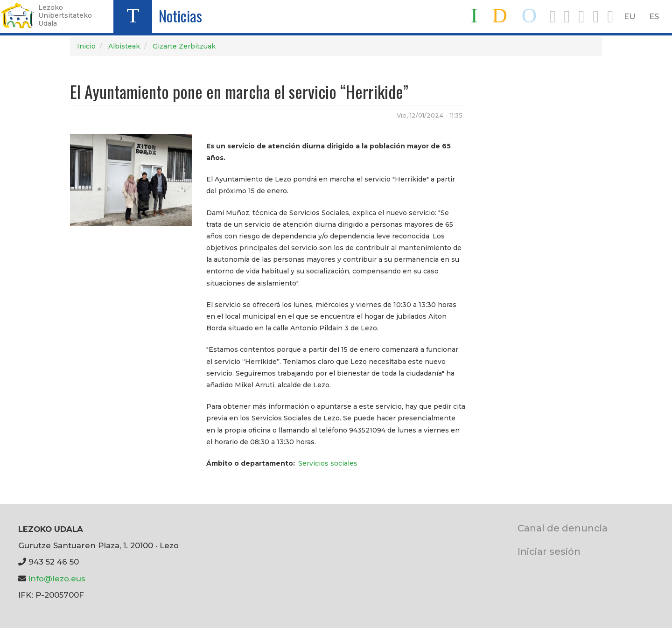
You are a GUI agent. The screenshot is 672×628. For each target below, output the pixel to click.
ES (654, 16)
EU (630, 16)
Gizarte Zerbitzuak (184, 46)
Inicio (86, 46)
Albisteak (124, 46)
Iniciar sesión (549, 551)
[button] (131, 179)
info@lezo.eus (57, 579)
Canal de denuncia (563, 528)
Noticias (180, 16)
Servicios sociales (328, 463)
